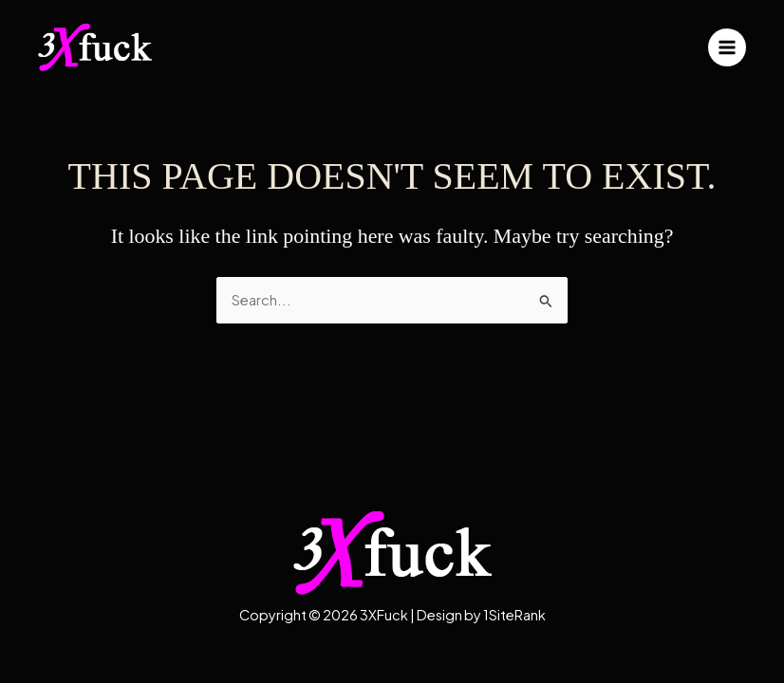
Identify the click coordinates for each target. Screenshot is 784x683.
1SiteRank (514, 615)
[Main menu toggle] (727, 47)
